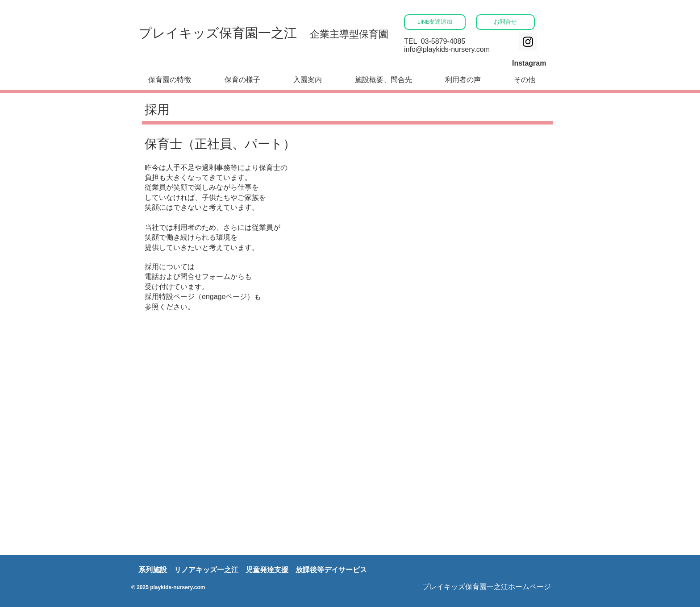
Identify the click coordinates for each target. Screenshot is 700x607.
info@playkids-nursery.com (447, 49)
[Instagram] (528, 42)
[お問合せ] (505, 22)
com (200, 587)
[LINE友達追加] (435, 22)
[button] (308, 80)
